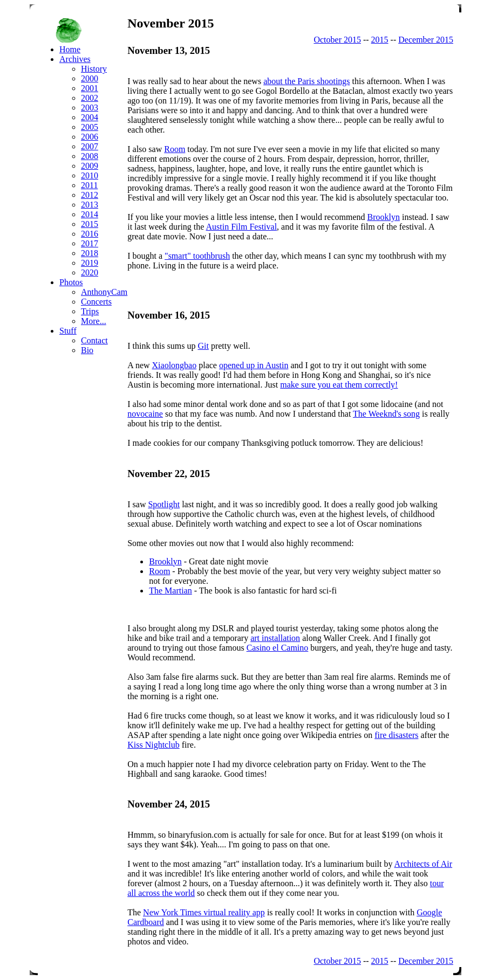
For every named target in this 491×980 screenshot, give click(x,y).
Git (203, 346)
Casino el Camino (278, 648)
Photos (71, 282)
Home (70, 49)
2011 (89, 185)
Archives (75, 59)
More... (94, 321)
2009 (90, 166)
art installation (275, 638)
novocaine (145, 414)
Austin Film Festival (242, 227)
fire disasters (396, 735)
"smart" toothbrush (197, 256)
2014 (90, 214)
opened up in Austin (254, 365)
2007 (90, 146)
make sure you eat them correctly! (339, 385)
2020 (90, 272)
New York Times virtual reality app (204, 912)
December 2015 (426, 40)
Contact (94, 340)
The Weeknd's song (386, 414)
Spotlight (164, 504)
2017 (90, 243)
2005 (90, 127)
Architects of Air (424, 864)
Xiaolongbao (175, 365)
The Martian (171, 591)
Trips (90, 311)
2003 (90, 108)
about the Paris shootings (306, 81)
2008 (90, 156)
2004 (90, 117)
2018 (90, 253)
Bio (87, 350)
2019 (90, 263)
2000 (90, 78)
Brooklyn (384, 217)
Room (175, 149)
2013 (90, 205)
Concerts (96, 302)
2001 (90, 88)
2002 (90, 98)
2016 (90, 234)
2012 (90, 195)
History (94, 69)
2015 (380, 40)
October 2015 (337, 40)
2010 (90, 175)
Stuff (68, 331)
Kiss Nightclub (153, 745)
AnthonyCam (104, 292)
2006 (90, 137)
